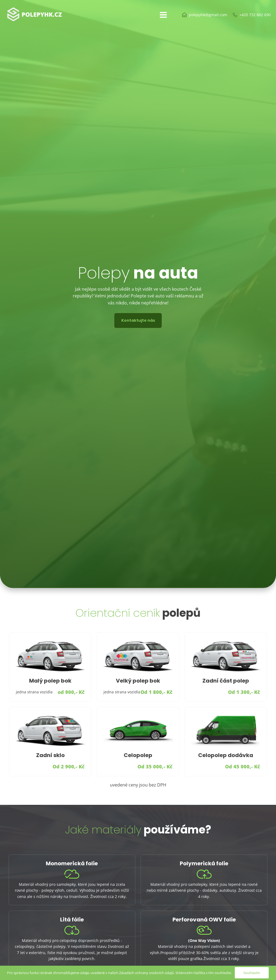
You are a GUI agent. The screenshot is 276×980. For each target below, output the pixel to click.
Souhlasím (252, 973)
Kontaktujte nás (138, 320)
